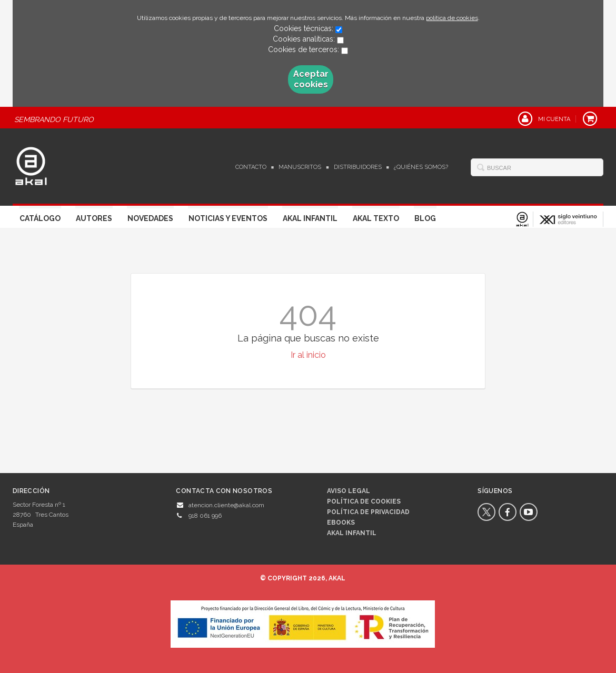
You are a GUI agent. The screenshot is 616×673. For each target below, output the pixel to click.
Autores (94, 218)
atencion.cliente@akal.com (226, 505)
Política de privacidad (368, 512)
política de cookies (452, 18)
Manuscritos (300, 167)
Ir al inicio (308, 355)
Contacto (251, 167)
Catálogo (40, 218)
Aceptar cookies (311, 79)
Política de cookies (364, 501)
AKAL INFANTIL (352, 533)
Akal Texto (376, 218)
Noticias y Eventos (228, 218)
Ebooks (341, 523)
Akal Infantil (310, 218)
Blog (425, 218)
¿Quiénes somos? (421, 167)
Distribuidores (358, 167)
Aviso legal (349, 491)
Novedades (150, 218)
